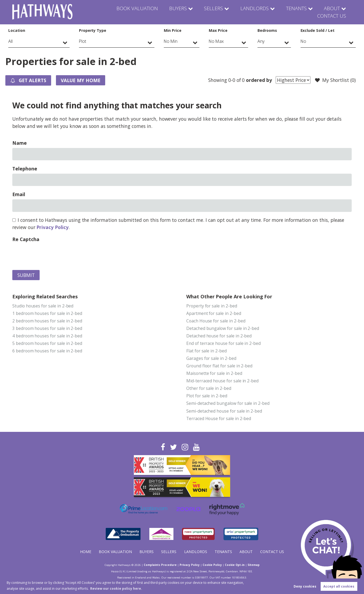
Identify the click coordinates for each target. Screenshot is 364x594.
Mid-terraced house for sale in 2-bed (222, 381)
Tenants (256, 12)
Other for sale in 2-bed (209, 389)
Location (17, 30)
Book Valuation (102, 12)
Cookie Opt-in (235, 565)
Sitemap (254, 565)
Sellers (176, 12)
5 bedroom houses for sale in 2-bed (47, 344)
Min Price (173, 30)
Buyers (142, 12)
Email (19, 194)
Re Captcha (26, 239)
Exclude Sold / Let (318, 30)
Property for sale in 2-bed (212, 306)
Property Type (93, 30)
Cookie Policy (212, 565)
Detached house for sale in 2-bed (219, 336)
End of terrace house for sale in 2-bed (223, 344)
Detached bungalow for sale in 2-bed (223, 328)
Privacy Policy (52, 227)
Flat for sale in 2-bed (206, 351)
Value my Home (81, 80)
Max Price (218, 30)
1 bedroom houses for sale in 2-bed (47, 313)
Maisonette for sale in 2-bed (214, 374)
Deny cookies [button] (305, 586)
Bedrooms (267, 30)
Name (20, 143)
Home (86, 552)
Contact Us (332, 12)
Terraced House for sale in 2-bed (219, 418)
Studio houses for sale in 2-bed (43, 306)
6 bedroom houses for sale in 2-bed (47, 351)
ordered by (259, 80)
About (292, 12)
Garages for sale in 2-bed (211, 359)
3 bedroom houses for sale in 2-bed (47, 328)
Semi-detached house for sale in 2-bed (224, 411)
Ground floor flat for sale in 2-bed (219, 366)
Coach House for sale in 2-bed (216, 321)
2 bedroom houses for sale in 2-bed (47, 321)
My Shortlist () (335, 80)
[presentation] (53, 255)
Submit (26, 275)
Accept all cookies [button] (339, 586)
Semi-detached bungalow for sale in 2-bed (228, 403)
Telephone (25, 169)
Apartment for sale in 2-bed (214, 313)
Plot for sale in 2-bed (207, 396)
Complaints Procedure (160, 565)
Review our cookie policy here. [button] (116, 589)
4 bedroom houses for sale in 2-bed (47, 336)
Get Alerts (29, 81)
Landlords (215, 12)
